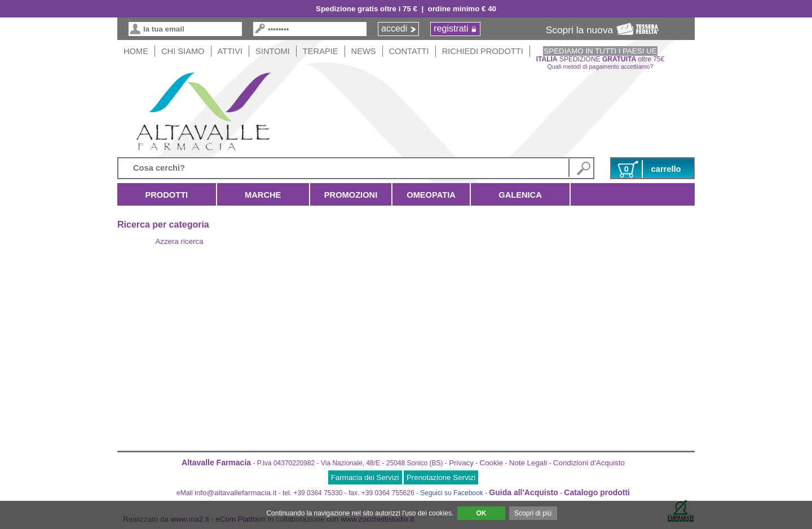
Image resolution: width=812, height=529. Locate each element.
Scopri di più (533, 513)
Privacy (461, 463)
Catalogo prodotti (597, 492)
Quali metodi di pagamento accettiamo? (601, 66)
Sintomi (273, 51)
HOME (136, 51)
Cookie (492, 463)
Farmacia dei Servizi (365, 477)
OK (481, 513)
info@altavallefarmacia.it (235, 493)
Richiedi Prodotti (483, 51)
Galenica (520, 195)
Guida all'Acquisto (523, 492)
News (364, 51)
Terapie (321, 51)
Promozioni (351, 195)
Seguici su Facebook (451, 493)
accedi (394, 28)
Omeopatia (431, 195)
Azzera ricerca (179, 241)
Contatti (409, 51)
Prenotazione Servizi (441, 477)
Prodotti (167, 195)
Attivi (230, 51)
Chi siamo (183, 51)
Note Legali (528, 463)
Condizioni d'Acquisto (589, 463)
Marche (263, 195)
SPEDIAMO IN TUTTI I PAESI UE (600, 51)
